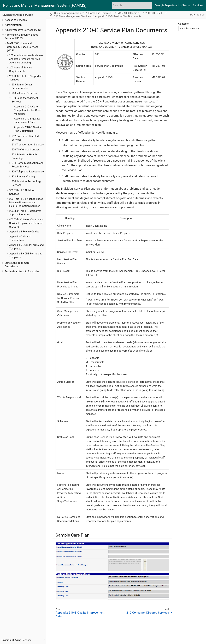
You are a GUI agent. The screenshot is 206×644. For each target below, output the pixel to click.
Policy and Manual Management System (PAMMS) (45, 6)
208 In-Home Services (24, 93)
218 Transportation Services (28, 145)
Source (200, 15)
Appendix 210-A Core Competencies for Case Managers (27, 110)
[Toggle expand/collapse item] (3, 20)
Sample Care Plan (189, 29)
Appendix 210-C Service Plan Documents (118, 16)
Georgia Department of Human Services (179, 5)
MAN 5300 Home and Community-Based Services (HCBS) (23, 47)
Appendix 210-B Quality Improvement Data (80, 614)
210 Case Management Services (73, 16)
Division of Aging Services (18, 15)
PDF (193, 15)
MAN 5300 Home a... (129, 13)
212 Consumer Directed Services (148, 613)
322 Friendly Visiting (23, 177)
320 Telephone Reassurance (28, 172)
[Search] (132, 5)
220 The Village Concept (26, 150)
